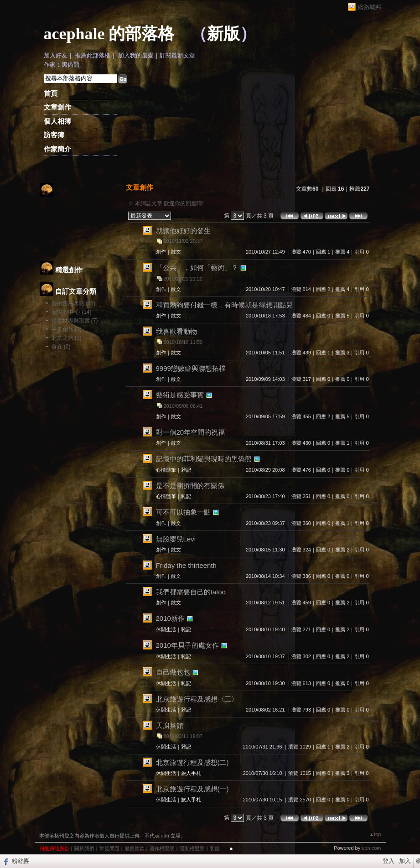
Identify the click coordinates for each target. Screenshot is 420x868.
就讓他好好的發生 (183, 231)
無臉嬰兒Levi (176, 539)
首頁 (51, 93)
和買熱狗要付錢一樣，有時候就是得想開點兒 (224, 305)
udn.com (371, 848)
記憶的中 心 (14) (72, 312)
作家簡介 (57, 149)
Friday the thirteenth (186, 565)
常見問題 (109, 848)
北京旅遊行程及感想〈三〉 (197, 699)
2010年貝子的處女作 (187, 645)
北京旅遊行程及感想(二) (192, 762)
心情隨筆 (166, 470)
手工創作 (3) (67, 329)
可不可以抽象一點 (183, 512)
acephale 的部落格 (109, 34)
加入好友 (56, 55)
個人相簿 (57, 121)
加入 (405, 861)
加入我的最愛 (136, 55)
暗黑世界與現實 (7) (75, 321)
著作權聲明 (162, 848)
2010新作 (170, 618)
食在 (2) (61, 347)
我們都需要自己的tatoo (191, 592)
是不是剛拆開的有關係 (190, 486)
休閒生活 (166, 629)
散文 (176, 252)
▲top (375, 834)
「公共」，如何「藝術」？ (197, 268)
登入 (389, 861)
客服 (215, 848)
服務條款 (135, 848)
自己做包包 (173, 672)
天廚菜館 (170, 725)
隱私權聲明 (192, 848)
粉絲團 (21, 861)
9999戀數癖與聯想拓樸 (191, 368)
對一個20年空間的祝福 (191, 432)
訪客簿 (54, 135)
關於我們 (84, 848)
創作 (161, 252)
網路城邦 (369, 7)
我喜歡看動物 (176, 331)
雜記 (186, 470)
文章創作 (57, 107)
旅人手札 (191, 773)
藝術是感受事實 (180, 395)
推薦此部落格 (93, 55)
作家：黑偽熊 (62, 65)
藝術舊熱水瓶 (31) (74, 303)
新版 (223, 34)
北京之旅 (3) (67, 338)
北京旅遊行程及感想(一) (192, 789)
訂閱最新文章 (177, 55)
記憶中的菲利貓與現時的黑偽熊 (204, 459)
